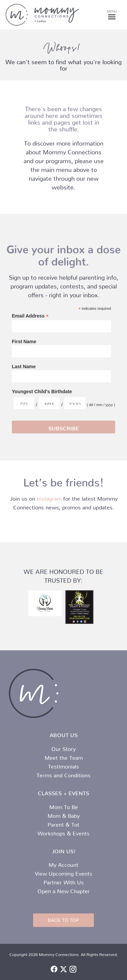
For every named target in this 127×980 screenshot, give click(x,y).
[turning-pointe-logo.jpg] (45, 603)
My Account (63, 863)
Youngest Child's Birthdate (42, 392)
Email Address (30, 316)
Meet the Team (64, 756)
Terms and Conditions (63, 774)
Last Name (24, 367)
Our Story (63, 748)
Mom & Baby (64, 814)
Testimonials (63, 765)
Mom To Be (64, 806)
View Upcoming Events (63, 872)
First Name (24, 342)
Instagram (49, 497)
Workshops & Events (63, 832)
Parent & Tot (63, 823)
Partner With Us (64, 881)
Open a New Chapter (64, 890)
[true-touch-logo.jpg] (82, 607)
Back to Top (63, 920)
